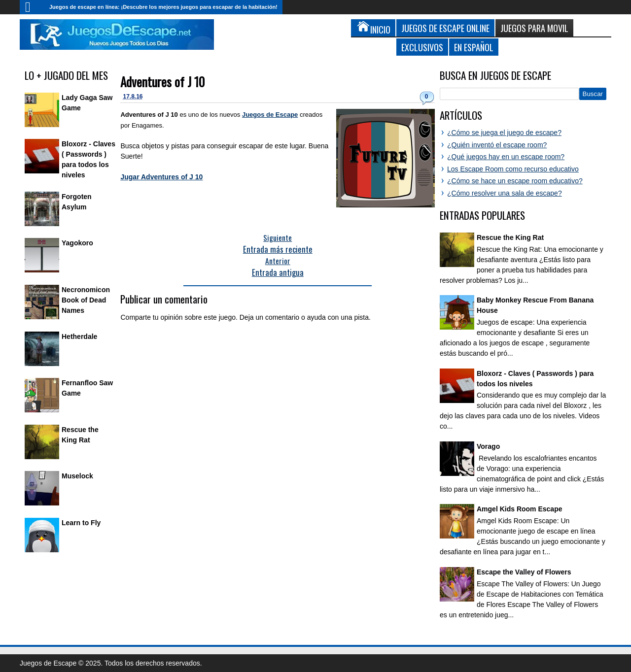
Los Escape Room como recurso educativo (513, 169)
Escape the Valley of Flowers (524, 572)
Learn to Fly (81, 523)
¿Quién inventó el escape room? (497, 145)
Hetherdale (79, 336)
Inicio (32, 7)
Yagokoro (77, 243)
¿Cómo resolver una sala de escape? (505, 193)
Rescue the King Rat (510, 237)
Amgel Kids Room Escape (520, 509)
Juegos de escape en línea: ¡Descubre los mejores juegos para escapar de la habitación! (163, 7)
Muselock (77, 476)
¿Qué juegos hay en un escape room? (506, 157)
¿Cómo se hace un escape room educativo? (515, 181)
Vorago (488, 446)
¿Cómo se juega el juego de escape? (504, 133)
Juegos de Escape (270, 115)
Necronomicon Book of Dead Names (86, 300)
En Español (474, 47)
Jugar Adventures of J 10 (161, 177)
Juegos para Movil (534, 28)
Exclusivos (422, 47)
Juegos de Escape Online (445, 28)
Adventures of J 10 (162, 82)
